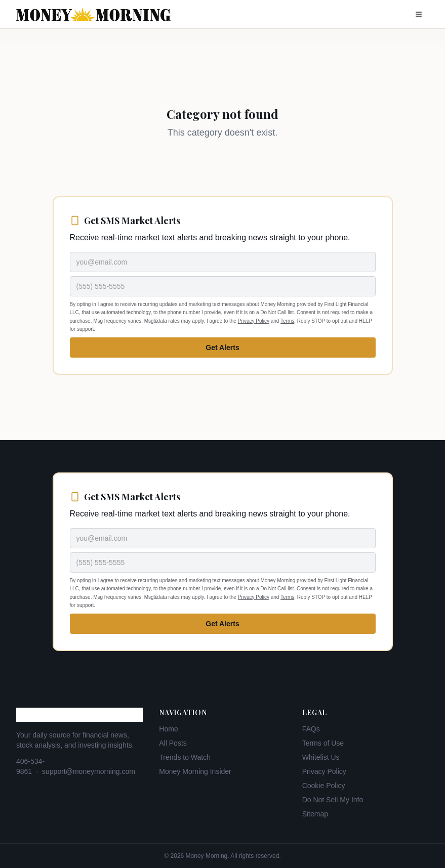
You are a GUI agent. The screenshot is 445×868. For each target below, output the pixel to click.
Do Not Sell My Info (333, 800)
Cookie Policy (324, 786)
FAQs (311, 729)
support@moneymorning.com (89, 771)
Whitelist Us (321, 757)
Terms (287, 321)
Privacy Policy (254, 321)
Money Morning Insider (195, 771)
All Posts (173, 743)
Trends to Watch (185, 757)
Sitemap (315, 814)
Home (168, 729)
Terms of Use (323, 743)
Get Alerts (222, 348)
